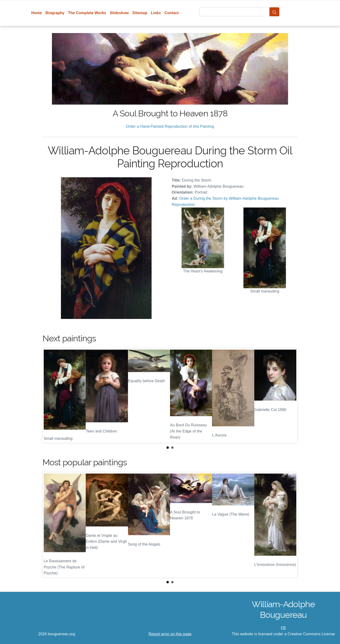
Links (156, 13)
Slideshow (119, 13)
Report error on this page (170, 634)
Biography (55, 13)
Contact (172, 13)
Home (37, 13)
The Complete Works (87, 13)
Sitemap (140, 13)
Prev (50, 396)
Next (290, 396)
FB (283, 628)
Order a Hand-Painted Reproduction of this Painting (170, 126)
